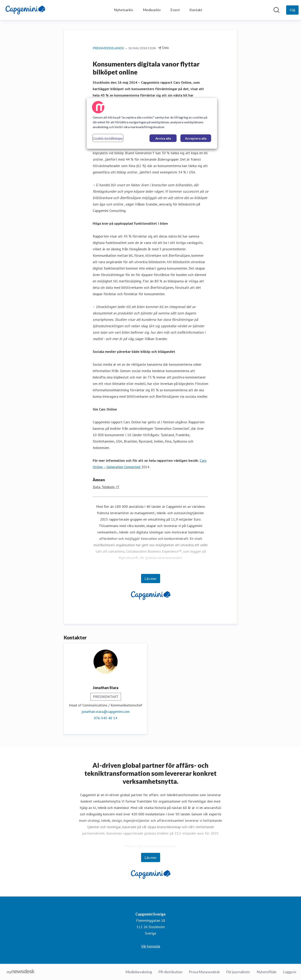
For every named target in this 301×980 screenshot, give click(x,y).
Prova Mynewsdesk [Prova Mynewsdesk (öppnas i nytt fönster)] (204, 972)
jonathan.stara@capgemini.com (106, 712)
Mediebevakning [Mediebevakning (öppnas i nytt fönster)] (139, 972)
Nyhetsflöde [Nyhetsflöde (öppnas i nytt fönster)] (267, 972)
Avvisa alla (163, 138)
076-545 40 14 (106, 718)
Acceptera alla (196, 138)
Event (175, 10)
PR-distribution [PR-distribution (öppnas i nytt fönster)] (170, 972)
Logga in (290, 972)
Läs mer (151, 579)
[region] (152, 123)
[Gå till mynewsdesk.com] (21, 972)
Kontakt (196, 10)
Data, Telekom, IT (106, 487)
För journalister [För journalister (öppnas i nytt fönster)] (238, 972)
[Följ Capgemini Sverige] (292, 10)
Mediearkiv (152, 10)
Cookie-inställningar (108, 138)
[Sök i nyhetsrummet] (277, 10)
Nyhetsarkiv (124, 10)
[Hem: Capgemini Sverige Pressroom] (25, 10)
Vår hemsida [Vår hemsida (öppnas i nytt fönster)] (151, 946)
